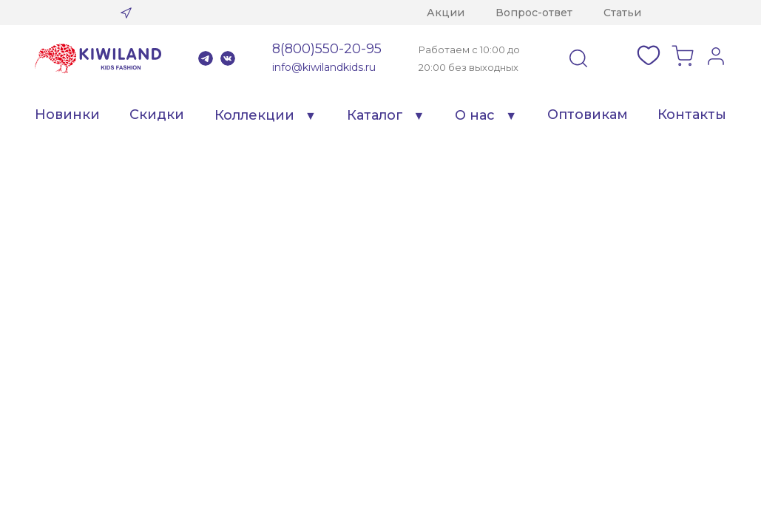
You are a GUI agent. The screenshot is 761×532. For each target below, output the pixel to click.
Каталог (375, 115)
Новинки (67, 115)
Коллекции (254, 115)
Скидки (157, 115)
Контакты (692, 115)
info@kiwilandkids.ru (324, 67)
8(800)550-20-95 (327, 49)
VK (228, 58)
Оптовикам (588, 115)
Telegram (206, 58)
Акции (446, 13)
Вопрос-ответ (534, 13)
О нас (475, 115)
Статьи (622, 13)
